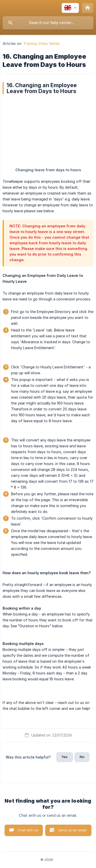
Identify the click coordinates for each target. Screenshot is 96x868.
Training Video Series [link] (41, 43)
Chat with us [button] (28, 830)
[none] (70, 8)
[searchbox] (48, 23)
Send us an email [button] (72, 830)
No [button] (82, 757)
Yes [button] (65, 757)
